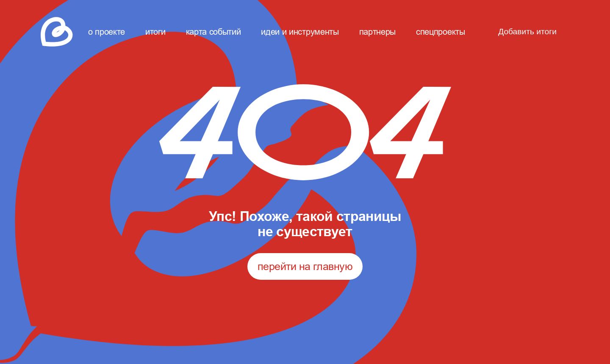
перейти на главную (305, 266)
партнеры (377, 32)
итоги (155, 32)
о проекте (107, 32)
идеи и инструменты (300, 32)
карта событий (213, 32)
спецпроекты (440, 32)
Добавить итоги (527, 32)
